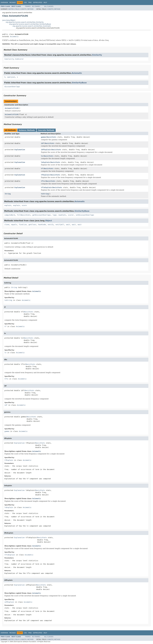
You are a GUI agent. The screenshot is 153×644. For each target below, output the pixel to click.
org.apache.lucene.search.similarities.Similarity (25, 22)
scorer (71, 215)
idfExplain (46, 150)
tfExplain (45, 175)
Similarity (97, 55)
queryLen (11, 77)
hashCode (42, 225)
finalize (23, 225)
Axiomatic (14, 37)
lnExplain (45, 162)
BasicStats (52, 137)
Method (30, 9)
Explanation (20, 150)
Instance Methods (27, 130)
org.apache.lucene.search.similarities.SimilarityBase (30, 24)
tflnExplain (46, 187)
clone (7, 225)
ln (42, 156)
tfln (43, 181)
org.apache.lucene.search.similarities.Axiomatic (32, 26)
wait (68, 225)
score (24, 205)
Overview (4, 3)
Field (17, 9)
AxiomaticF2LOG (12, 108)
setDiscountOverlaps (85, 215)
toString (45, 194)
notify (51, 225)
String (8, 194)
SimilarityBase (79, 83)
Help (45, 3)
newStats (62, 215)
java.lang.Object (9, 20)
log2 (55, 215)
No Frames (36, 6)
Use (25, 3)
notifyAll (60, 225)
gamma (43, 137)
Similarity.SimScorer (14, 59)
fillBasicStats (24, 215)
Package (13, 3)
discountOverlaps (12, 87)
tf (42, 169)
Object (49, 221)
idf (42, 143)
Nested (11, 9)
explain (8, 205)
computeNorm (10, 215)
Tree (30, 3)
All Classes (49, 6)
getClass (32, 225)
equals (14, 225)
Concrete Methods (46, 130)
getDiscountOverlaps (41, 215)
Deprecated (38, 3)
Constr (23, 9)
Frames (28, 6)
